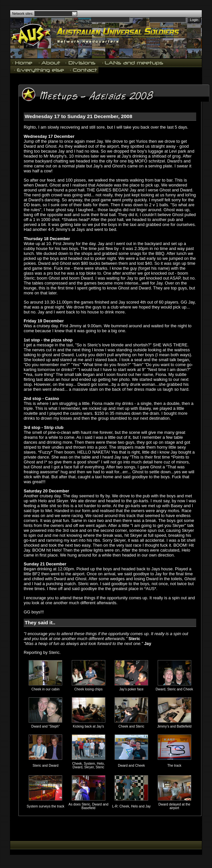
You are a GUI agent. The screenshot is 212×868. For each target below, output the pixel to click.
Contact (83, 70)
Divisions (81, 62)
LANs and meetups (133, 62)
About (49, 62)
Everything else (39, 70)
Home (23, 62)
